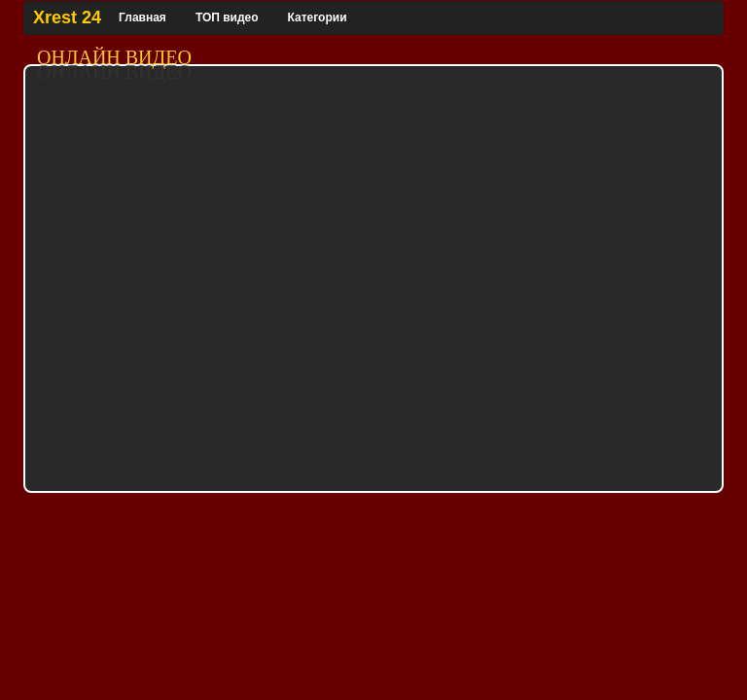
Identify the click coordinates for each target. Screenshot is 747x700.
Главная (142, 17)
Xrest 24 (67, 17)
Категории (318, 17)
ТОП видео (227, 17)
